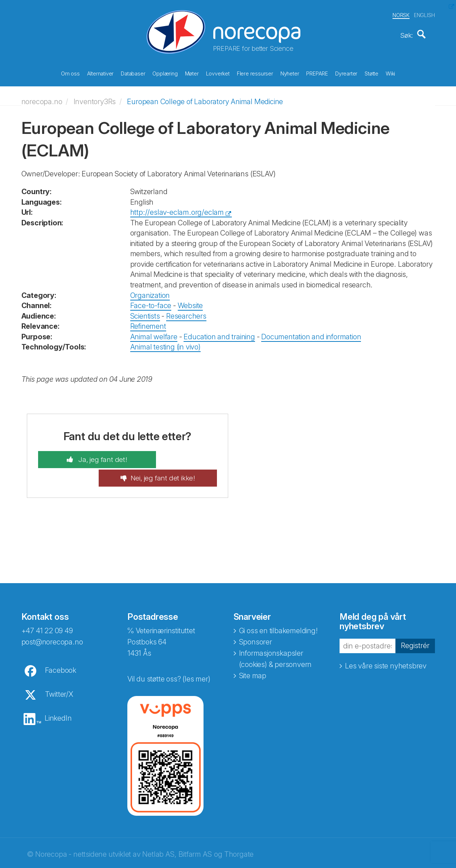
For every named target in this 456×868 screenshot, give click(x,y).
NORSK (401, 14)
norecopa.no (42, 98)
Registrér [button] (415, 624)
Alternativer (100, 72)
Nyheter (290, 72)
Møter (192, 72)
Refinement (148, 323)
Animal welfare (154, 333)
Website (190, 302)
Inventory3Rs (95, 98)
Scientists (145, 312)
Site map (253, 654)
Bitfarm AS (195, 833)
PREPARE (317, 72)
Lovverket (218, 72)
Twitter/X (59, 673)
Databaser (133, 72)
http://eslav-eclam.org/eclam (177, 209)
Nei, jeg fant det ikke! (179, 456)
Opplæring (165, 72)
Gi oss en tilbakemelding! (278, 609)
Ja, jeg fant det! (86, 456)
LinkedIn (58, 697)
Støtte (371, 72)
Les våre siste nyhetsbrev (386, 644)
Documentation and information (311, 333)
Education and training (219, 333)
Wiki (390, 72)
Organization (150, 291)
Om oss (70, 72)
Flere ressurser (255, 72)
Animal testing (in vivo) (165, 343)
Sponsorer (256, 621)
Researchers (186, 312)
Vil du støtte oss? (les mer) (169, 658)
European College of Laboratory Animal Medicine (205, 98)
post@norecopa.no (52, 621)
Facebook (61, 649)
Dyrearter (346, 72)
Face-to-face (151, 302)
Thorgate (239, 833)
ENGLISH (424, 14)
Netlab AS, (159, 833)
